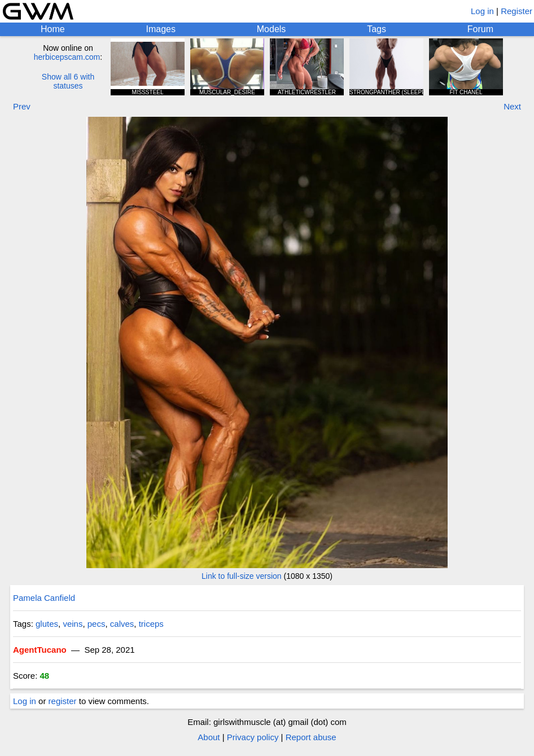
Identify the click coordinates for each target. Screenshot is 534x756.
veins (73, 624)
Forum (480, 29)
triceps (151, 624)
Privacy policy (253, 737)
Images (160, 29)
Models (272, 29)
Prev (22, 106)
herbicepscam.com (67, 57)
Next (512, 106)
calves (122, 624)
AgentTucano (40, 650)
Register (517, 11)
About (209, 737)
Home (53, 29)
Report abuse (311, 737)
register (63, 701)
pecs (97, 624)
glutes (47, 624)
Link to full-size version (242, 576)
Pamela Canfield (44, 598)
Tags (377, 29)
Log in (482, 11)
